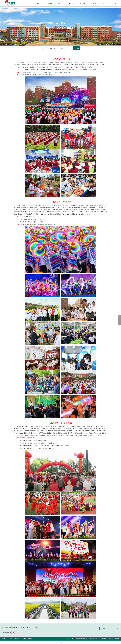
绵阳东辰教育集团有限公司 (81, 639)
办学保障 (60, 48)
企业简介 (44, 48)
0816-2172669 (27, 628)
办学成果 (77, 48)
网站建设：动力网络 (114, 639)
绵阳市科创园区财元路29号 (11, 628)
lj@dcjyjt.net (39, 628)
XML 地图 (60, 642)
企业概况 (49, 3)
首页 (38, 3)
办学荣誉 (69, 48)
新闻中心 (60, 3)
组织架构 (52, 48)
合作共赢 (94, 3)
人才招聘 (83, 3)
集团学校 (72, 3)
